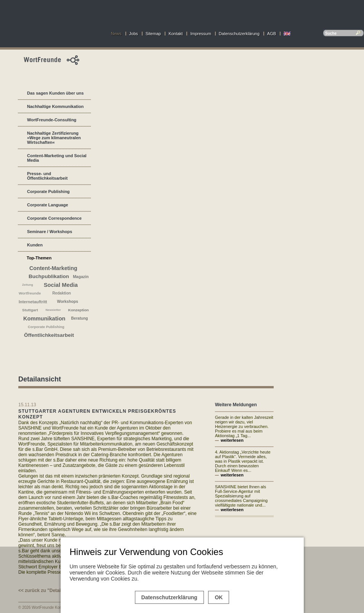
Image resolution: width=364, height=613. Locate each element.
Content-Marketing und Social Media (57, 158)
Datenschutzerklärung (239, 34)
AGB (272, 34)
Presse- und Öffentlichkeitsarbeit (47, 176)
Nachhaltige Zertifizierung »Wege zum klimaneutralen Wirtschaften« (54, 138)
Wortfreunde (30, 293)
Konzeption (79, 310)
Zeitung (28, 285)
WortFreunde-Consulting (52, 120)
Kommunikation (44, 319)
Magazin (81, 277)
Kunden (35, 245)
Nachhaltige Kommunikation (55, 106)
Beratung (80, 318)
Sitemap (153, 34)
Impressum (200, 34)
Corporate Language (48, 205)
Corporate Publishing (48, 191)
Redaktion (62, 293)
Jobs (134, 34)
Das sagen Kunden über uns (55, 93)
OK (219, 597)
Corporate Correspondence (54, 218)
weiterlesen (232, 440)
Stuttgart (30, 310)
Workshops (67, 302)
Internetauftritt (33, 302)
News (116, 34)
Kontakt (176, 34)
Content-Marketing (53, 268)
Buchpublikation (49, 276)
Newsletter (53, 310)
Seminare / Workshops (50, 232)
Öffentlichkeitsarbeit (49, 335)
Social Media (61, 285)
